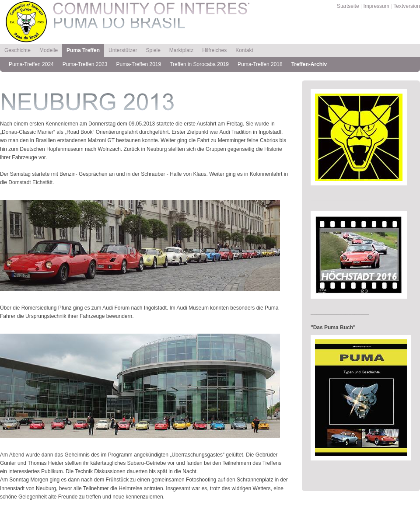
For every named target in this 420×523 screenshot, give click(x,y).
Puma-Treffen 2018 (260, 64)
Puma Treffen (83, 50)
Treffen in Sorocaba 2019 (199, 64)
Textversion (407, 6)
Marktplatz (181, 50)
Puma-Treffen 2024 (31, 64)
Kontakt (244, 50)
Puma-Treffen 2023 (85, 64)
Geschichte (17, 50)
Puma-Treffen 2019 (138, 64)
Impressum (376, 6)
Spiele (153, 50)
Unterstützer (123, 50)
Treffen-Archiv (309, 64)
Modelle (49, 50)
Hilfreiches (214, 50)
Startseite (348, 6)
